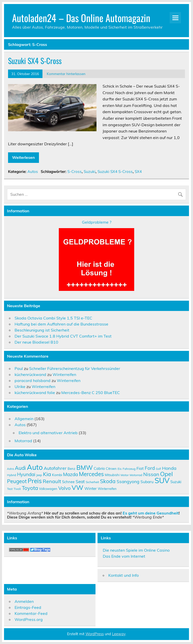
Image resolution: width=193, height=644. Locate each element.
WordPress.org (29, 619)
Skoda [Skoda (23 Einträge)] (108, 481)
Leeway (119, 634)
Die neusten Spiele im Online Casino (136, 550)
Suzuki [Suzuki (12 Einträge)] (176, 482)
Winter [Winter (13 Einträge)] (91, 488)
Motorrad (23, 441)
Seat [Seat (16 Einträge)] (80, 481)
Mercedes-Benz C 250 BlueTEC (91, 393)
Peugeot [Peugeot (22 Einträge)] (17, 481)
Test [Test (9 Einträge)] (10, 489)
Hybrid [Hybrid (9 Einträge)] (12, 475)
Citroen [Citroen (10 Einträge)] (111, 469)
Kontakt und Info (124, 575)
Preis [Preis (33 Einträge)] (35, 481)
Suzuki (90, 172)
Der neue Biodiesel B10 (36, 342)
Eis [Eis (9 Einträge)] (120, 469)
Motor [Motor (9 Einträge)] (125, 475)
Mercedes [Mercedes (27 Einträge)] (91, 474)
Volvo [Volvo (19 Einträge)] (64, 488)
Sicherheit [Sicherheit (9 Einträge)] (92, 482)
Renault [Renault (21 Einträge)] (52, 481)
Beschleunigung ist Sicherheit (42, 330)
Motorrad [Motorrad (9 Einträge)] (136, 475)
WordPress (95, 634)
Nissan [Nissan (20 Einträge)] (151, 474)
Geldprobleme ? (97, 222)
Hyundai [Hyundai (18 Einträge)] (26, 474)
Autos (33, 172)
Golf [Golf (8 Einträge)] (158, 469)
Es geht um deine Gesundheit (151, 513)
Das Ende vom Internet (124, 556)
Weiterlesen (23, 157)
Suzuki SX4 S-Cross (35, 61)
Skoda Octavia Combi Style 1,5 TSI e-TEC (53, 318)
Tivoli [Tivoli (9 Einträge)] (17, 489)
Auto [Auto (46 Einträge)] (35, 467)
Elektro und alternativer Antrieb (48, 433)
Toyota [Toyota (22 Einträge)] (30, 488)
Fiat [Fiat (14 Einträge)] (140, 468)
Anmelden (24, 601)
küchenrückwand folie (35, 393)
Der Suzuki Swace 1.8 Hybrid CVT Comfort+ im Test (63, 336)
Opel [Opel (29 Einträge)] (166, 474)
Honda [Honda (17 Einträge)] (169, 468)
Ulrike (20, 387)
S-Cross (75, 172)
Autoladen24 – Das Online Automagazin (81, 18)
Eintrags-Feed (28, 607)
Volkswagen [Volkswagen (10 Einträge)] (48, 489)
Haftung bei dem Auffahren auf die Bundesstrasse (61, 324)
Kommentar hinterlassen (66, 74)
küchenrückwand (30, 374)
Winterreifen (64, 374)
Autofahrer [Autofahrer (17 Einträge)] (55, 468)
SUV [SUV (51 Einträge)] (162, 480)
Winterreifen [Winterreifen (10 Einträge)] (107, 489)
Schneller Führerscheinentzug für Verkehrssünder (75, 368)
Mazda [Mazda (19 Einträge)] (70, 474)
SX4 (138, 172)
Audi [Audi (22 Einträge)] (20, 468)
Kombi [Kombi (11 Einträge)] (57, 475)
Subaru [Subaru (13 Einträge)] (147, 482)
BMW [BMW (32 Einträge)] (85, 467)
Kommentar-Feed (31, 613)
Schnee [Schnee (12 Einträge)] (68, 482)
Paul (19, 368)
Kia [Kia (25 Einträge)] (47, 474)
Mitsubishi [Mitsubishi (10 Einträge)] (112, 475)
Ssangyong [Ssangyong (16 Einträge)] (128, 481)
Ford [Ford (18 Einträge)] (150, 468)
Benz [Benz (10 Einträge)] (71, 469)
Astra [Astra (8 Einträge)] (10, 469)
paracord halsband (33, 380)
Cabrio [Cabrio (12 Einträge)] (99, 468)
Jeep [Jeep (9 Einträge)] (39, 475)
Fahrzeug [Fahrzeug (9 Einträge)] (129, 469)
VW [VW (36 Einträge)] (78, 487)
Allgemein (24, 419)
